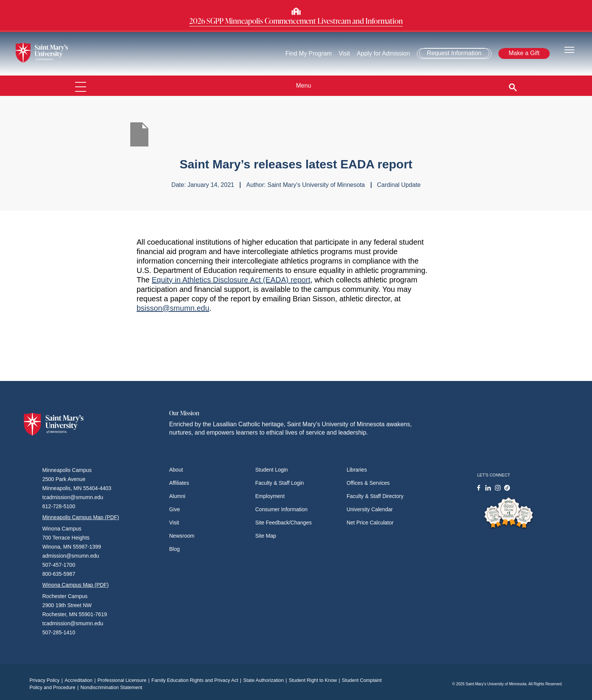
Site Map (266, 536)
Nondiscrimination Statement (111, 687)
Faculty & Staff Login (280, 483)
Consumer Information (281, 509)
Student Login (271, 470)
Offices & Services (368, 483)
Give (175, 509)
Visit (344, 53)
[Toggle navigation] (569, 49)
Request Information (454, 53)
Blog (174, 549)
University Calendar (370, 509)
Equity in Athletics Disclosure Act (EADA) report (231, 280)
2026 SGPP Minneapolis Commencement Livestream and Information (296, 21)
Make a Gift (524, 53)
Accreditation (81, 680)
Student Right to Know (315, 680)
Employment (270, 496)
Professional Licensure (124, 680)
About (176, 470)
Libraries (357, 470)
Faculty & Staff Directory (375, 496)
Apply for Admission (384, 53)
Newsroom (182, 536)
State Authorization (266, 680)
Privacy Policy (47, 680)
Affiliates (179, 483)
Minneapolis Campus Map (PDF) (81, 517)
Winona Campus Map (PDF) (76, 585)
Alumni (177, 496)
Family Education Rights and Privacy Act (197, 680)
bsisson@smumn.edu (173, 308)
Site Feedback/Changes (283, 523)
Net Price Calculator (370, 523)
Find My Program (309, 53)
